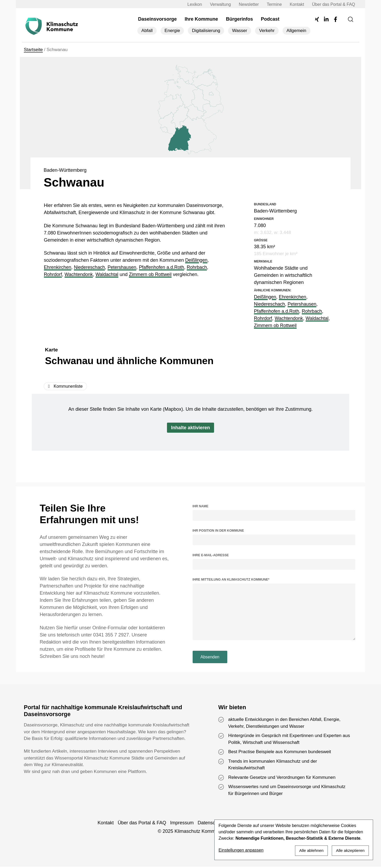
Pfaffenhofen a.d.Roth (164, 268)
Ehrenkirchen (58, 268)
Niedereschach (90, 268)
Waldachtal (108, 275)
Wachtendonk (80, 275)
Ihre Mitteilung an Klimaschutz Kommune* (231, 580)
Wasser (240, 31)
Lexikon (193, 4)
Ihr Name (201, 506)
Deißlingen (197, 260)
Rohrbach (200, 268)
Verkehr (267, 31)
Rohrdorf (53, 275)
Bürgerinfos (239, 19)
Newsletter (247, 4)
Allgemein (296, 31)
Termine (272, 4)
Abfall (147, 31)
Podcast (270, 19)
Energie (172, 31)
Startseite (33, 50)
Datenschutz (211, 824)
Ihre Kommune (201, 19)
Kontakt (295, 4)
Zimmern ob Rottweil (153, 275)
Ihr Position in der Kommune (218, 531)
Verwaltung (218, 4)
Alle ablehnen (309, 850)
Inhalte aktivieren (190, 428)
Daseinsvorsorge (157, 19)
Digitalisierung (206, 31)
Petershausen (124, 268)
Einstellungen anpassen (241, 850)
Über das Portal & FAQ (332, 4)
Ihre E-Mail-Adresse (211, 555)
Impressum (182, 824)
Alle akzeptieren (350, 850)
